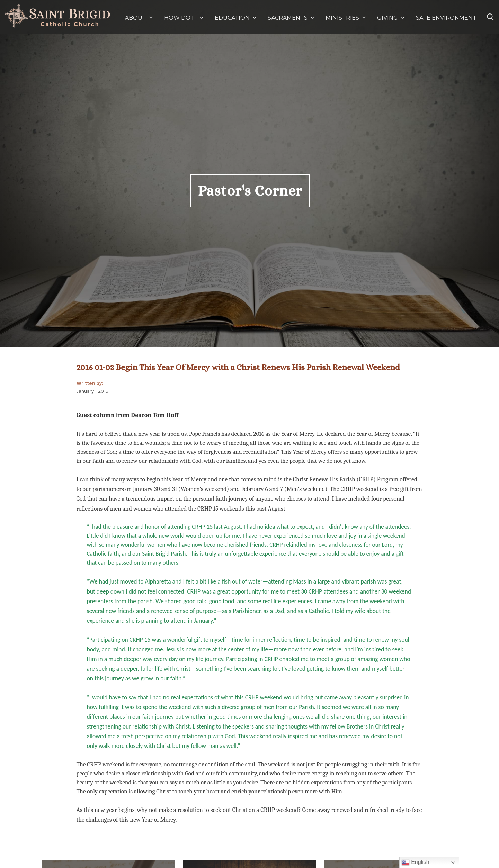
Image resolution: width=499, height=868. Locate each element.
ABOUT (139, 18)
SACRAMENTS (291, 18)
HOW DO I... (184, 18)
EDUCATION (236, 18)
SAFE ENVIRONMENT (446, 18)
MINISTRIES (346, 18)
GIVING (387, 18)
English (415, 862)
